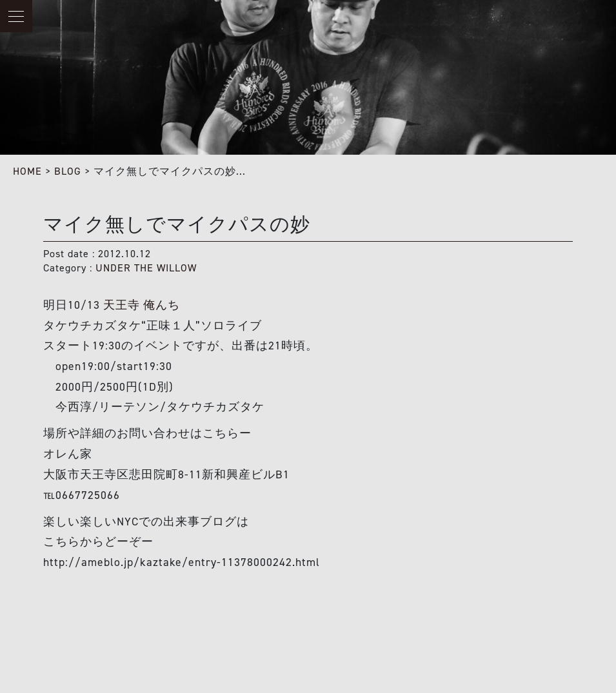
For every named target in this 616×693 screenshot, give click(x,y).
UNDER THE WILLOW (146, 268)
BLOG (68, 171)
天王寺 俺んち (142, 305)
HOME (27, 171)
